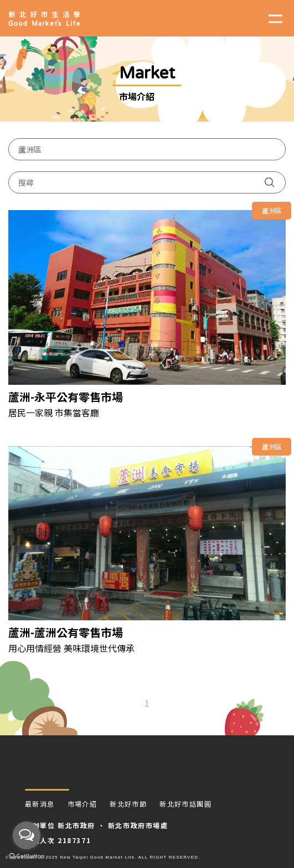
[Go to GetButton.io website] (27, 857)
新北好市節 (128, 804)
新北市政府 (76, 825)
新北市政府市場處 (138, 825)
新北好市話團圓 (185, 804)
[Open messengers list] (27, 835)
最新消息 (40, 804)
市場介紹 (82, 804)
